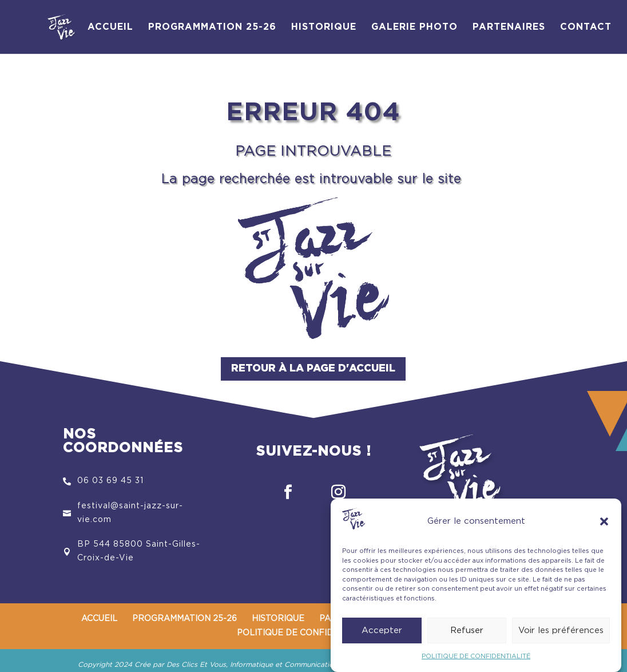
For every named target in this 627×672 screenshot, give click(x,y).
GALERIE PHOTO (414, 27)
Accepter (382, 635)
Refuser (467, 635)
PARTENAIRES (509, 27)
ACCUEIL (110, 27)
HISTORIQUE (324, 27)
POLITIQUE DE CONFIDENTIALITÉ (476, 661)
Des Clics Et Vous (196, 665)
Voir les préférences (561, 635)
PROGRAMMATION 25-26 (212, 27)
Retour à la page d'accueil (313, 369)
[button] (604, 525)
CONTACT (586, 27)
